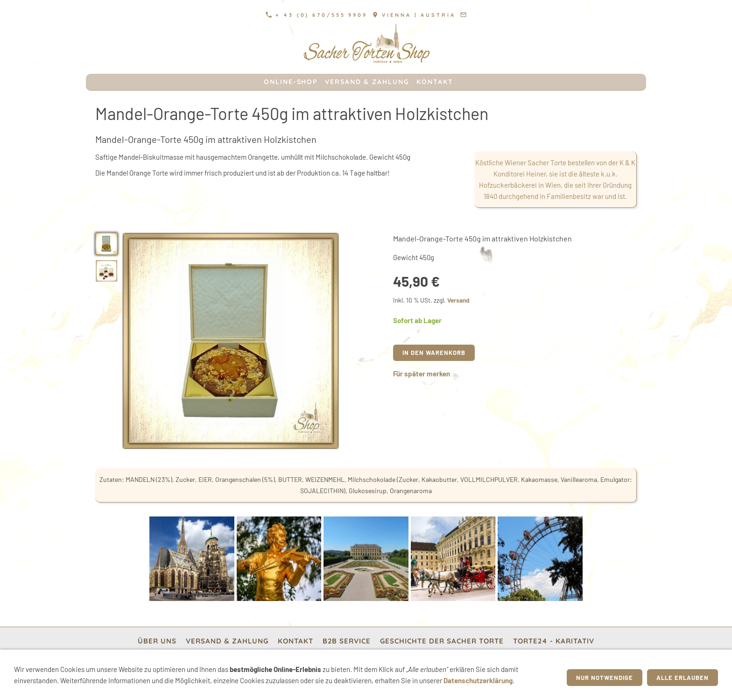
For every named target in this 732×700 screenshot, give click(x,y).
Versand (458, 300)
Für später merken (422, 374)
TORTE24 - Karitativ (554, 641)
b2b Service (347, 641)
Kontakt (296, 641)
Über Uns (157, 641)
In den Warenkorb (434, 353)
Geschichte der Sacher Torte (442, 641)
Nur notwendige (605, 678)
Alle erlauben (683, 678)
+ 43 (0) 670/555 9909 (317, 15)
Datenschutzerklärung (478, 680)
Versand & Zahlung (227, 641)
